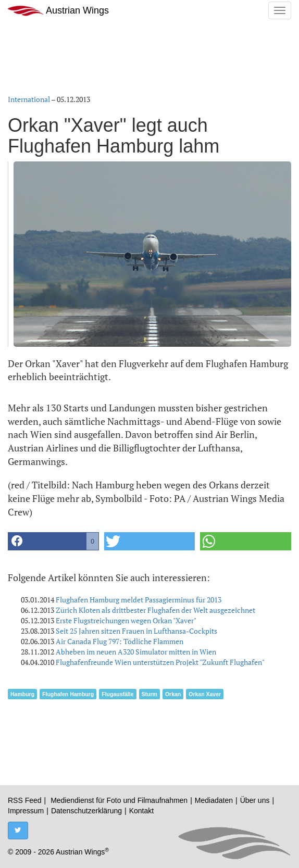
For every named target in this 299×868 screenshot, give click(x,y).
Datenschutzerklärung (86, 811)
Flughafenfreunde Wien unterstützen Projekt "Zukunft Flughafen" (160, 662)
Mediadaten (214, 800)
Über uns (255, 800)
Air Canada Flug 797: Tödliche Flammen (120, 641)
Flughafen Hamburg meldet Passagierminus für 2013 (139, 600)
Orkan (173, 694)
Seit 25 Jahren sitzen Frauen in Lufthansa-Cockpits (136, 631)
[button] (53, 541)
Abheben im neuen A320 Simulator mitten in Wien (136, 652)
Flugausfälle (117, 694)
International (29, 99)
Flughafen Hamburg (68, 694)
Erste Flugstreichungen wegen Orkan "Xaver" (126, 620)
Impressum (26, 811)
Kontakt (141, 811)
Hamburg (22, 694)
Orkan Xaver (205, 694)
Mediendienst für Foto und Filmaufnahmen (119, 800)
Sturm (150, 694)
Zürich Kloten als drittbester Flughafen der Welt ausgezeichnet (155, 610)
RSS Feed (25, 800)
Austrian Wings (58, 11)
